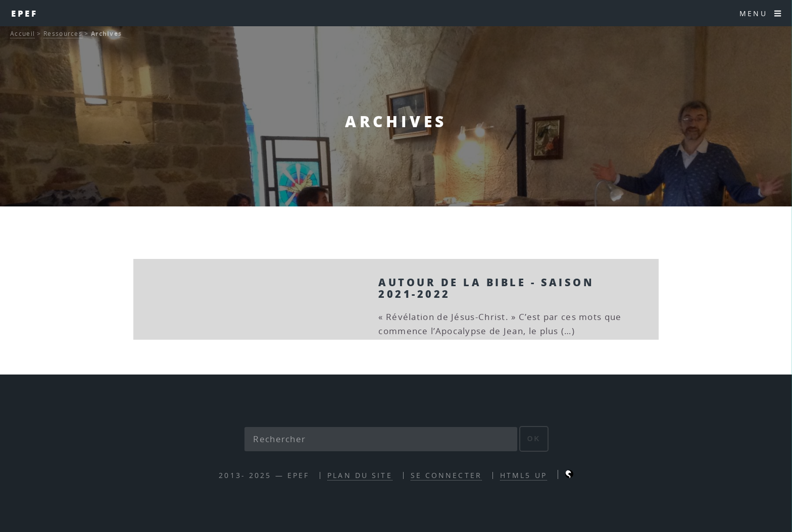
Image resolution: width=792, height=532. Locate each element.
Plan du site (360, 475)
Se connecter (446, 475)
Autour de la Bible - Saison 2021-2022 (486, 288)
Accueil (22, 34)
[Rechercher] (381, 439)
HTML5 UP (524, 475)
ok (534, 439)
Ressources (63, 34)
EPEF (25, 13)
